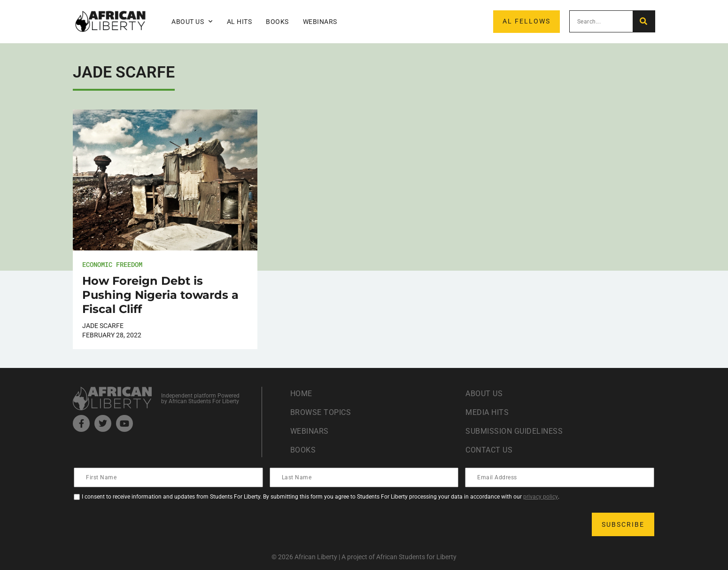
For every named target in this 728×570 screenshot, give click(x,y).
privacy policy (541, 497)
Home (301, 394)
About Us (192, 22)
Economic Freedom (112, 264)
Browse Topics (321, 412)
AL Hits (240, 22)
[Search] (644, 21)
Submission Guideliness (514, 431)
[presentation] (146, 524)
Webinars (320, 22)
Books (277, 22)
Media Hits (487, 412)
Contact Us (489, 450)
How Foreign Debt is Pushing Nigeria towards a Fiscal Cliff (160, 295)
